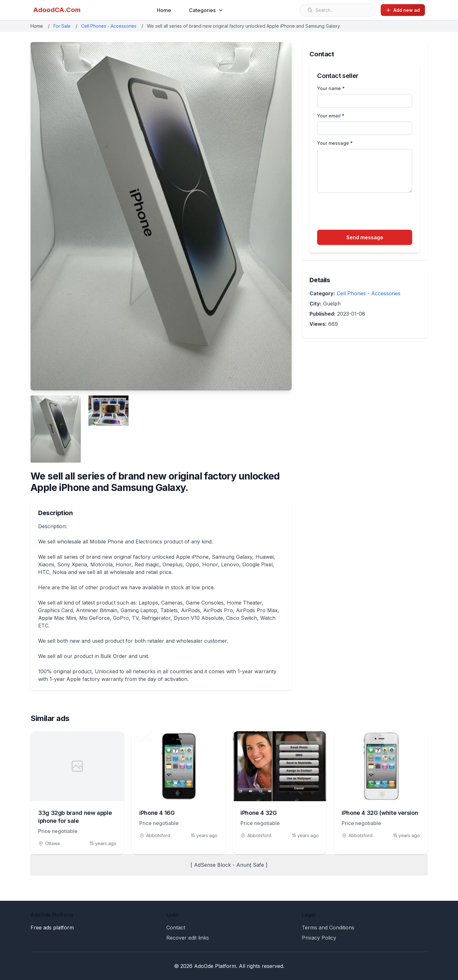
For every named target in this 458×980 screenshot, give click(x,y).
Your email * (331, 116)
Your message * (335, 143)
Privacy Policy (319, 938)
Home (164, 10)
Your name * (331, 88)
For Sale (62, 26)
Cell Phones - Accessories (109, 26)
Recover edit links (188, 938)
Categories (206, 10)
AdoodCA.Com (57, 10)
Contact (176, 927)
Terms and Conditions (328, 927)
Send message (365, 237)
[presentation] (365, 212)
